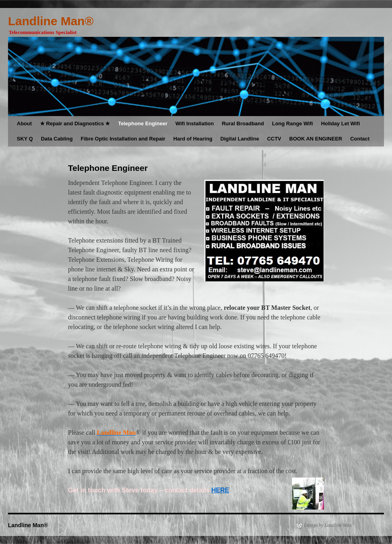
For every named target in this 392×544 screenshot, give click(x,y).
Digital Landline (240, 139)
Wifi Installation (195, 123)
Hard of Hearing (193, 139)
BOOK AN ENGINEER (316, 139)
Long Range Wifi (292, 123)
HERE (220, 490)
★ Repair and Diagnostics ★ (75, 123)
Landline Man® (51, 21)
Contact (360, 139)
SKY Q (25, 139)
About (24, 123)
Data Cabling (57, 139)
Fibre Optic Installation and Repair (123, 139)
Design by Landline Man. (328, 525)
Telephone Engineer (143, 123)
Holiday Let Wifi (340, 123)
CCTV (274, 139)
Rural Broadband (243, 123)
